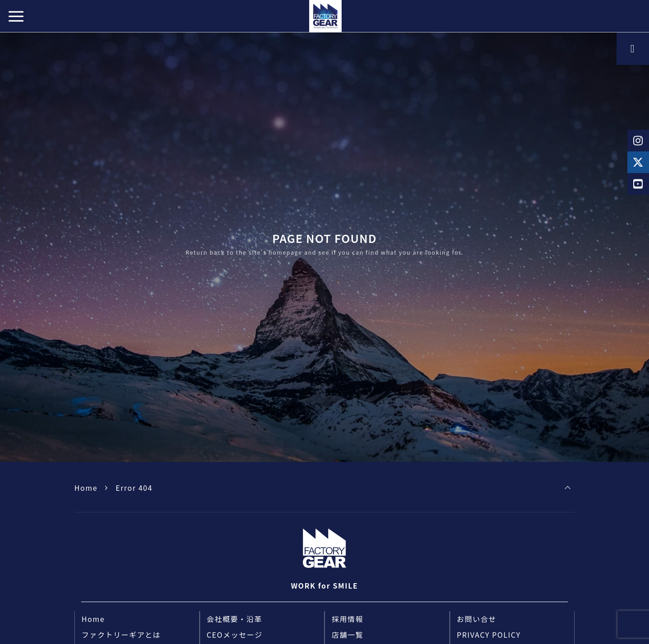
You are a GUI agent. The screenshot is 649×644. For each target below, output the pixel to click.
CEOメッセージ (235, 635)
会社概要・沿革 (235, 619)
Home (86, 488)
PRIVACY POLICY (489, 635)
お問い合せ (477, 619)
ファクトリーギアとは (121, 635)
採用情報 (347, 619)
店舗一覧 (347, 635)
